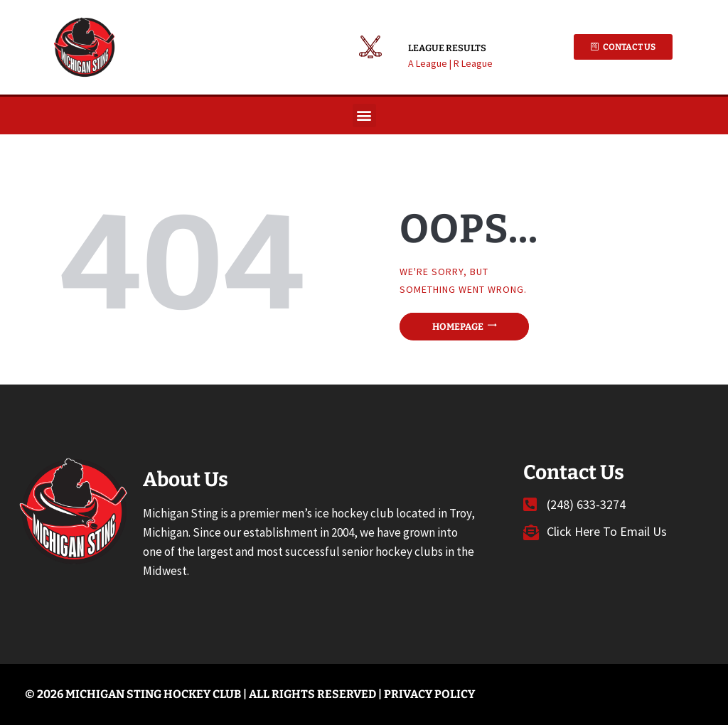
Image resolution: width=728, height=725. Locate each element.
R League (473, 63)
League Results (447, 48)
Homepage (458, 327)
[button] (364, 116)
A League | (431, 63)
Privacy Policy (429, 694)
